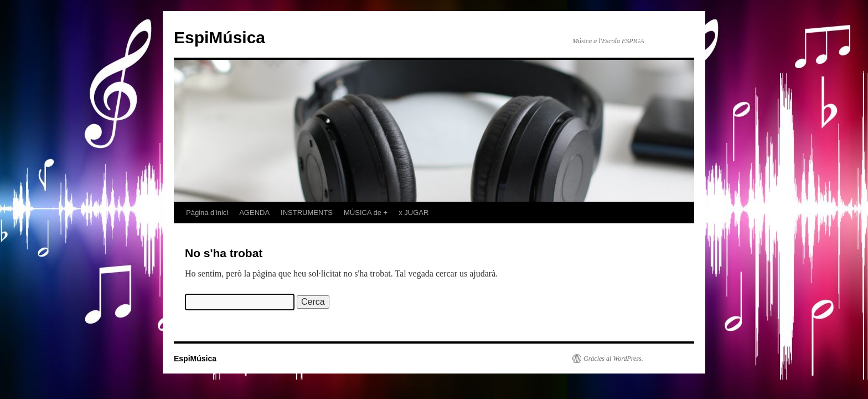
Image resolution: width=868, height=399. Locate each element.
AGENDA (254, 213)
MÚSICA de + (366, 213)
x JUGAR (414, 213)
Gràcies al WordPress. (613, 359)
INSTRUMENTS (307, 213)
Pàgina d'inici (207, 213)
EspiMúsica (219, 37)
